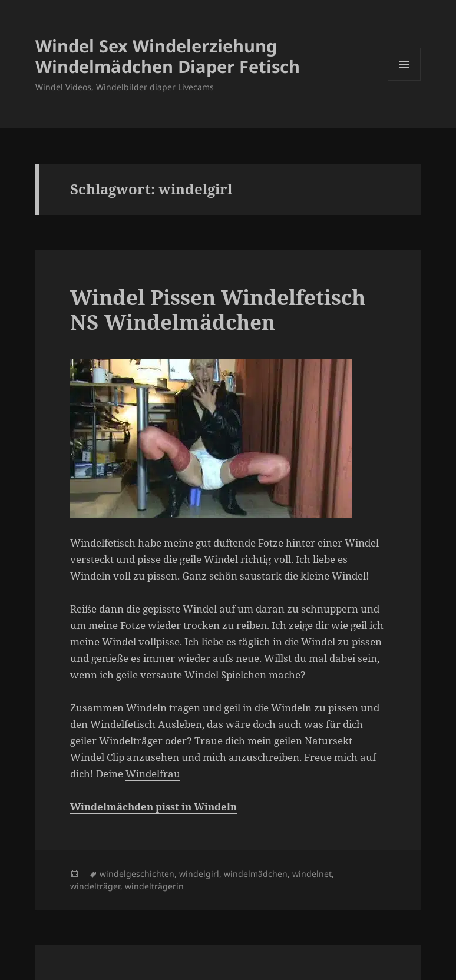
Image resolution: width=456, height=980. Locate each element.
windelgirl (199, 874)
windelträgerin (154, 886)
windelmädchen (256, 874)
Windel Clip (97, 757)
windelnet (312, 874)
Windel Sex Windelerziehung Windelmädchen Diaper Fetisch (168, 56)
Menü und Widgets (404, 80)
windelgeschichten (137, 874)
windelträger (95, 886)
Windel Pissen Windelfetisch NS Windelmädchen (218, 309)
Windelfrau (153, 774)
